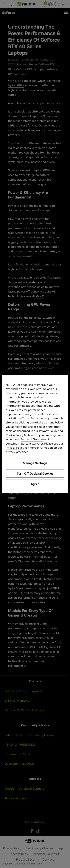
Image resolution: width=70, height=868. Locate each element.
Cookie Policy (15, 435)
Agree (35, 484)
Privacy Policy (48, 431)
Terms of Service (32, 439)
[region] (35, 434)
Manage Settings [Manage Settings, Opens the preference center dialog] (35, 463)
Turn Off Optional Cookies (35, 473)
